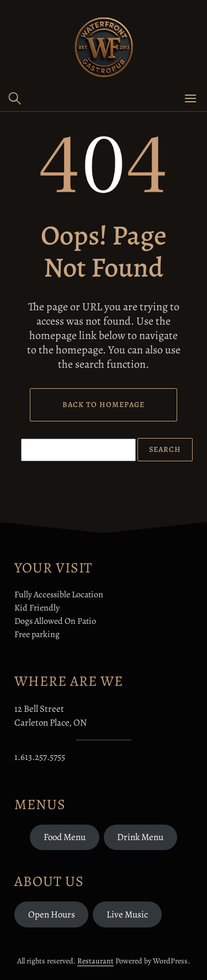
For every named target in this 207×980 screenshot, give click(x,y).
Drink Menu (140, 837)
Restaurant (95, 961)
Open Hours (52, 914)
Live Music (127, 914)
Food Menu (65, 837)
